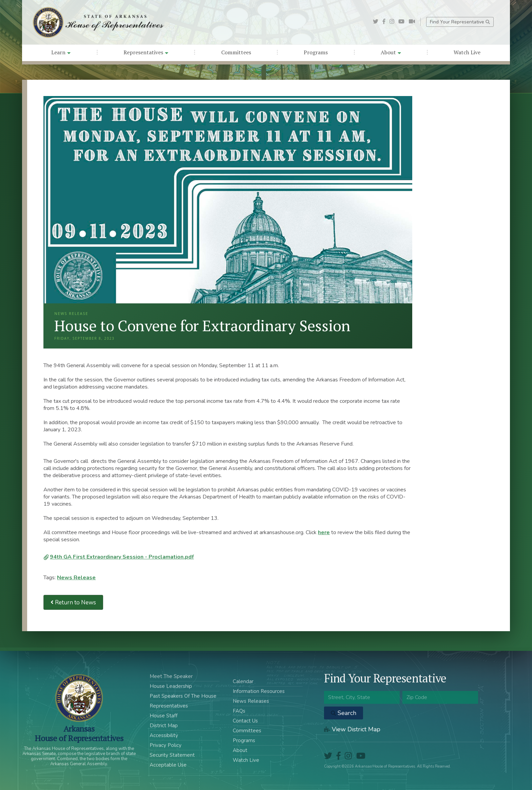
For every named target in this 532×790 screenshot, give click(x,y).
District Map (164, 726)
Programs (316, 52)
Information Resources (259, 691)
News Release (76, 578)
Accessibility (164, 735)
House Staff (164, 716)
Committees (236, 52)
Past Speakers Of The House (183, 696)
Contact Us (245, 721)
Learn (61, 52)
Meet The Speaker (171, 676)
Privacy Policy (166, 745)
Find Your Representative (460, 22)
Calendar (243, 681)
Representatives (146, 52)
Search (344, 713)
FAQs (239, 711)
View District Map (352, 729)
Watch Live (467, 52)
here (324, 532)
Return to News (73, 603)
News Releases (251, 701)
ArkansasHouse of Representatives (79, 733)
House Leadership (171, 686)
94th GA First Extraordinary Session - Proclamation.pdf (122, 557)
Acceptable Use (168, 765)
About (391, 52)
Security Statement (172, 755)
